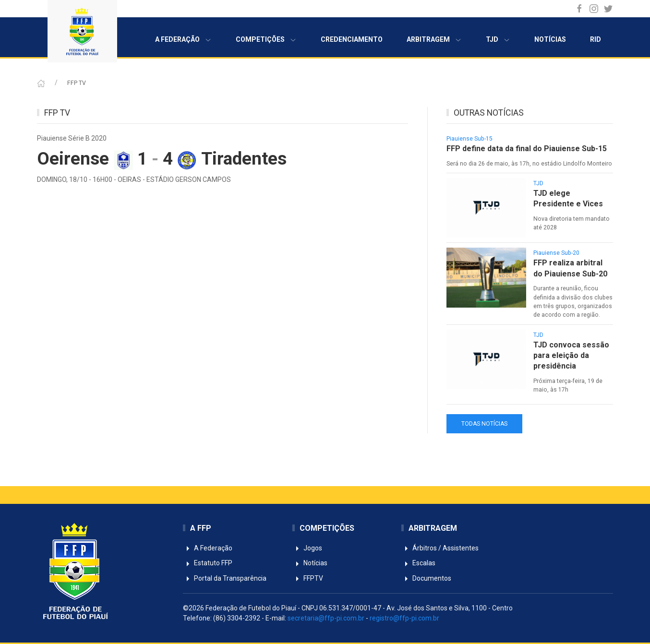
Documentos (426, 578)
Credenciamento (352, 39)
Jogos (307, 548)
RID (596, 39)
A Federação (183, 40)
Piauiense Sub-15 (469, 139)
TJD (498, 40)
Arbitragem (434, 40)
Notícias (550, 39)
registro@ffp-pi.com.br (404, 618)
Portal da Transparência (225, 578)
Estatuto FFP (208, 563)
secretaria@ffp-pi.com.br (326, 618)
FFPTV (308, 578)
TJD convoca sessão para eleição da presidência (571, 356)
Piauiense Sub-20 (556, 253)
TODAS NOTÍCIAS (484, 424)
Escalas (418, 563)
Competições (266, 40)
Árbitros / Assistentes (440, 548)
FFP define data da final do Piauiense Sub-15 (527, 149)
